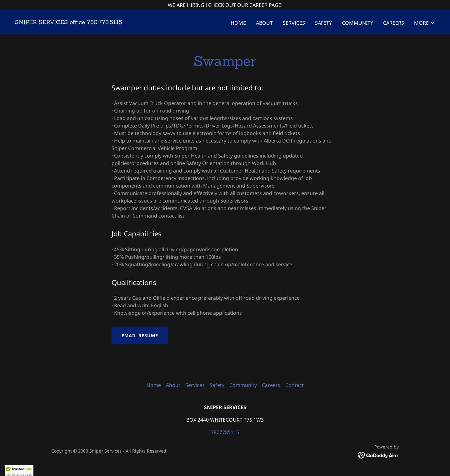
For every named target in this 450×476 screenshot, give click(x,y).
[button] (425, 23)
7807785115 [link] (225, 432)
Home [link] (238, 23)
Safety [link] (323, 23)
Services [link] (294, 23)
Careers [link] (394, 23)
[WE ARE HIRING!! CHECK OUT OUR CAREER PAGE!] (225, 5)
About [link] (264, 23)
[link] (69, 22)
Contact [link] (295, 385)
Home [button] (154, 385)
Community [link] (357, 23)
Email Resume (140, 336)
